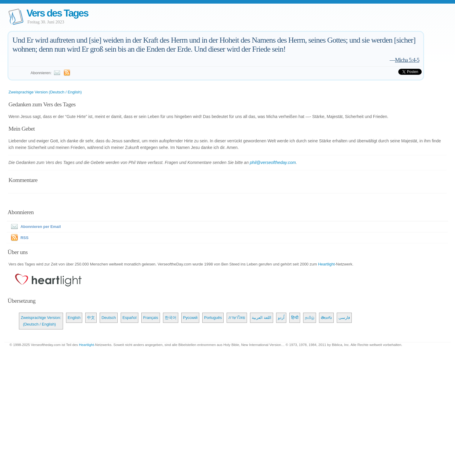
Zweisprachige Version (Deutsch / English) (45, 92)
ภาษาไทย (237, 318)
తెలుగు (326, 318)
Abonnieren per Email (35, 227)
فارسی (344, 318)
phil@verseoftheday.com (273, 162)
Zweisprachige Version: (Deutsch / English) (41, 321)
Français (151, 318)
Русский (190, 318)
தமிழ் (310, 318)
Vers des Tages (57, 13)
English (74, 318)
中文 (91, 318)
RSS (24, 238)
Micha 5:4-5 (407, 60)
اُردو (281, 318)
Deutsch (109, 318)
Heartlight (327, 264)
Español (130, 318)
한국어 (171, 318)
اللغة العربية (262, 318)
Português (213, 318)
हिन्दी (295, 318)
